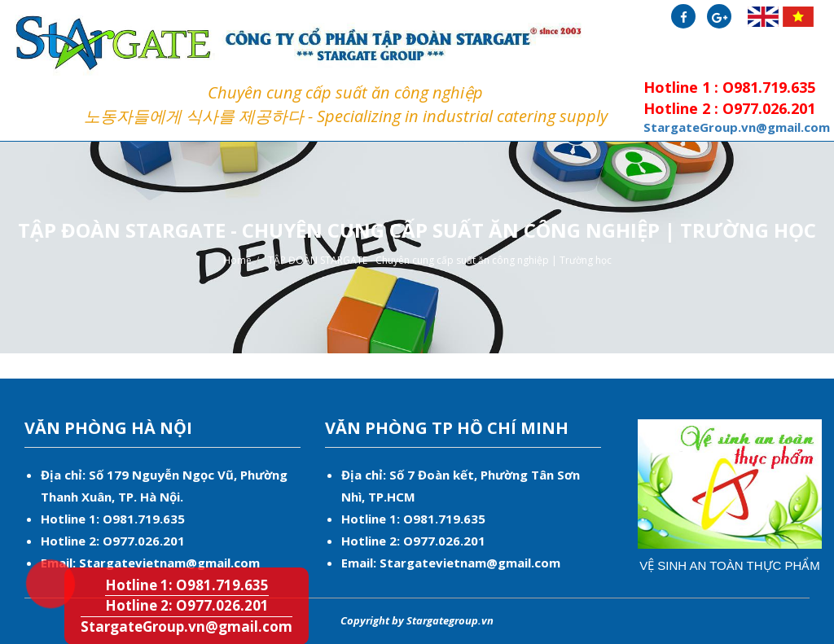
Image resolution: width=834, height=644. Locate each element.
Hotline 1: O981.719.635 (36, 554)
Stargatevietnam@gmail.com (169, 563)
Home (237, 260)
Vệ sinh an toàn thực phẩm (730, 565)
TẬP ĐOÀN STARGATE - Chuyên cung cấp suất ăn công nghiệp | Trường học (440, 260)
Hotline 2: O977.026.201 (187, 605)
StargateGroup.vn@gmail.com (187, 626)
